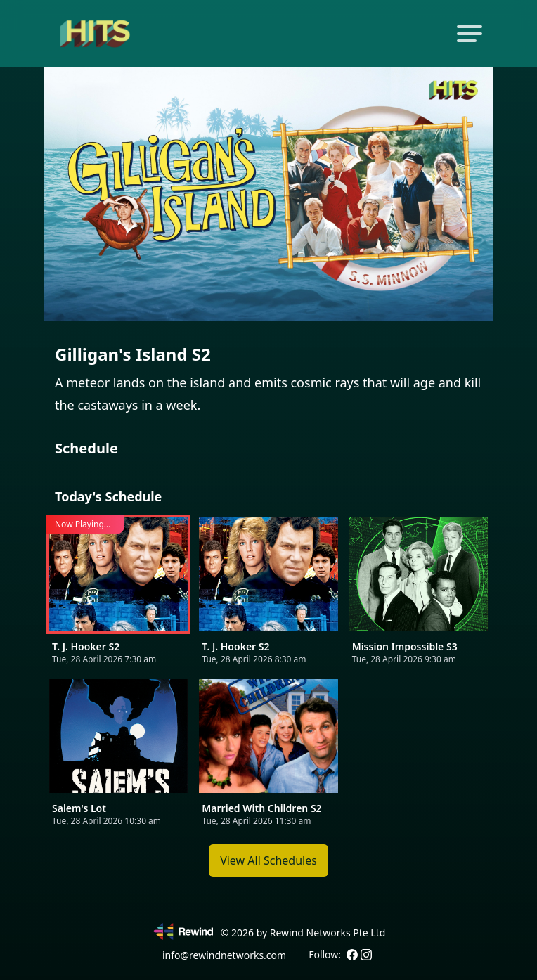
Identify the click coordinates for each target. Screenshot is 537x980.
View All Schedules (268, 860)
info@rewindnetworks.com (224, 955)
